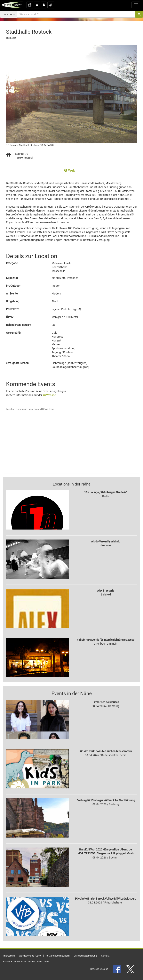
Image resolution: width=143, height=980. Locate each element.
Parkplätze (13, 309)
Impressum (9, 956)
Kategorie (12, 263)
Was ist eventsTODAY (30, 956)
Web (70, 170)
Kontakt (105, 956)
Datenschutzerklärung (85, 956)
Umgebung (13, 301)
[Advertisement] (71, 446)
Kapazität (12, 278)
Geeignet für (13, 333)
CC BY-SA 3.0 (47, 145)
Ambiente (12, 294)
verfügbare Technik (18, 363)
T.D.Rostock (12, 145)
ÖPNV (10, 317)
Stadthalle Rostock (29, 145)
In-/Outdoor (13, 286)
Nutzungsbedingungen (58, 956)
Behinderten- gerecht (19, 325)
